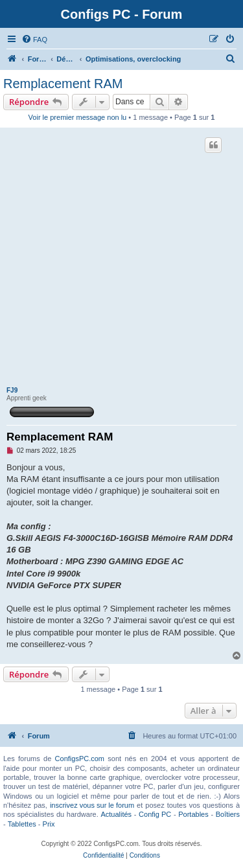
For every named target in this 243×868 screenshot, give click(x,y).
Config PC (155, 814)
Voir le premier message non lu (78, 117)
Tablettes (22, 824)
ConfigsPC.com (80, 759)
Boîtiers (228, 814)
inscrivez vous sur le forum (92, 805)
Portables (193, 814)
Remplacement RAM (63, 84)
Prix (49, 824)
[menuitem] (34, 40)
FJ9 (12, 390)
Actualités (116, 814)
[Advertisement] (121, 259)
